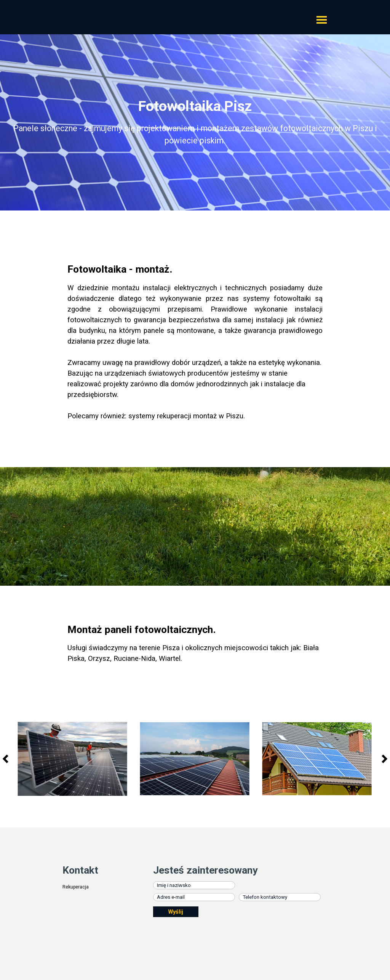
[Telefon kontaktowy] (280, 897)
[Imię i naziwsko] (194, 885)
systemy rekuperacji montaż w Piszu (186, 416)
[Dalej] (382, 759)
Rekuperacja (76, 887)
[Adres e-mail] (194, 897)
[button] (73, 759)
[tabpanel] (195, 125)
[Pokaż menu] (322, 20)
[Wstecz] (8, 759)
